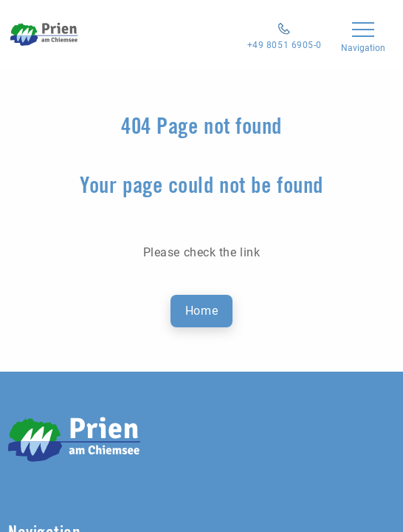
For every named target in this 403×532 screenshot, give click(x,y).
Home (201, 311)
